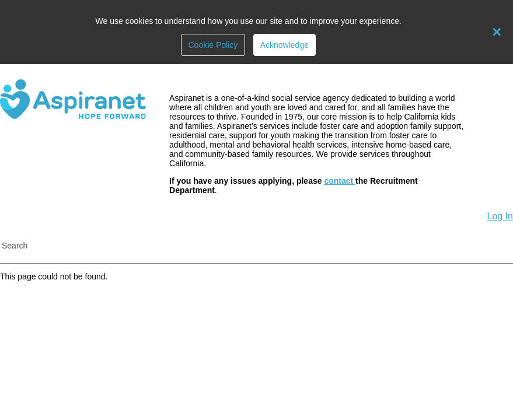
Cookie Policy (213, 45)
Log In (500, 216)
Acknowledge (285, 45)
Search (15, 246)
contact (340, 181)
